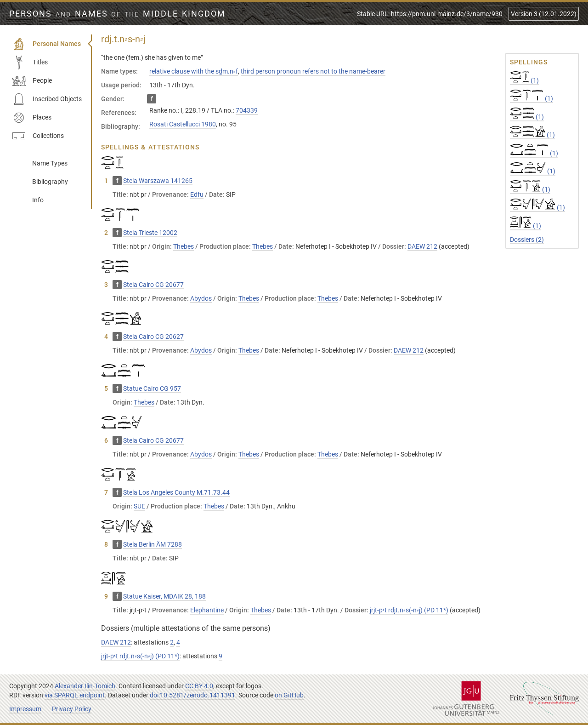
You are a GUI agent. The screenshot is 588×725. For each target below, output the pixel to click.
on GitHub (289, 695)
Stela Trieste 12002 (150, 233)
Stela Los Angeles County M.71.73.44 (176, 492)
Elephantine (207, 610)
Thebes (184, 246)
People (32, 81)
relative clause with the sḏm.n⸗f (194, 71)
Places (32, 118)
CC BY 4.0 (199, 686)
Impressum (25, 709)
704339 (247, 110)
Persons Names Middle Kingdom (117, 14)
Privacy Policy (72, 709)
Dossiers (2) (527, 240)
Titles (30, 63)
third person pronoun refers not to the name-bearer (313, 71)
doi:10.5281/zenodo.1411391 (192, 695)
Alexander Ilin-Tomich (85, 686)
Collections (38, 136)
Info (38, 200)
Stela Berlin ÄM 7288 (153, 544)
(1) (524, 80)
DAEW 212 (422, 246)
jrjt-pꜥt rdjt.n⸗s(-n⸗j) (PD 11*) (409, 610)
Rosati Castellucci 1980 (183, 124)
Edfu (197, 194)
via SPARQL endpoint (75, 695)
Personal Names (46, 44)
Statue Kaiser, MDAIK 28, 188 (164, 596)
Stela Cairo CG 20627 (153, 337)
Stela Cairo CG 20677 (153, 285)
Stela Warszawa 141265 (158, 181)
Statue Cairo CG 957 (152, 388)
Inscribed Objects (47, 99)
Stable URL (430, 14)
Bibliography (50, 182)
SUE (139, 506)
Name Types (50, 163)
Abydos (201, 298)
